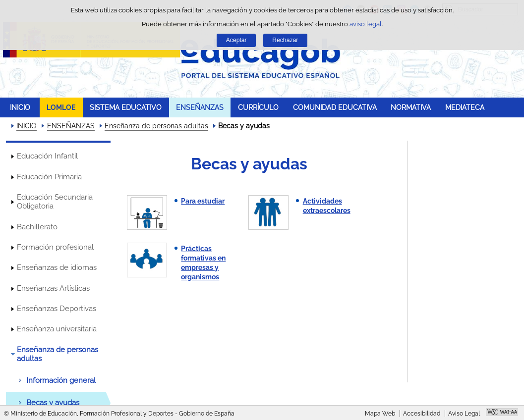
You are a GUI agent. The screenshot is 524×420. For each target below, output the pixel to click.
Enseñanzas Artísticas (53, 288)
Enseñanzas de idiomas (57, 267)
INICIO (20, 107)
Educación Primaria (49, 177)
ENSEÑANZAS (200, 107)
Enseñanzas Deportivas (57, 309)
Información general (61, 380)
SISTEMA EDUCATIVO (126, 107)
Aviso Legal (464, 414)
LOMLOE (61, 107)
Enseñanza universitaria (57, 329)
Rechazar (285, 40)
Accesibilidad (422, 414)
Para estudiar (203, 201)
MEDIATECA (465, 107)
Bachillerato (37, 227)
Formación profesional (55, 247)
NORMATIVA (411, 107)
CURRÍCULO (258, 107)
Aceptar (236, 40)
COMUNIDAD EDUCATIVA (335, 107)
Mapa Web (380, 414)
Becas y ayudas (53, 403)
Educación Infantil (47, 156)
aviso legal (366, 24)
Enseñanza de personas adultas (156, 126)
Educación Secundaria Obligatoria (55, 202)
